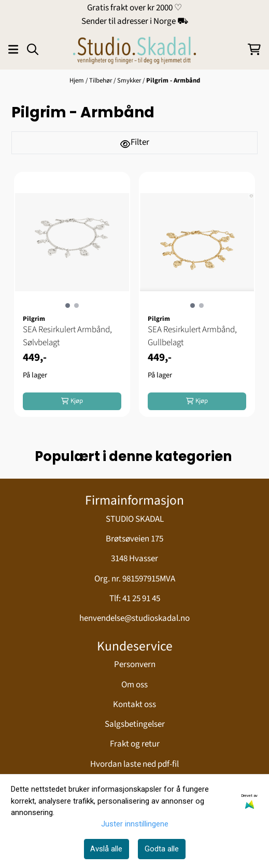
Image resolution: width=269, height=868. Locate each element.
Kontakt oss (134, 704)
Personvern (135, 664)
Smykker (130, 80)
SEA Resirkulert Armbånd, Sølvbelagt (67, 336)
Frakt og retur (135, 744)
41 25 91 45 (141, 599)
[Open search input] (33, 49)
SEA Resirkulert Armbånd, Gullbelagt (192, 336)
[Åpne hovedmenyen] (13, 49)
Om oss (134, 685)
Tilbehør (101, 80)
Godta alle (162, 849)
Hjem (77, 80)
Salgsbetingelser (135, 724)
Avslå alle (106, 849)
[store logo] (134, 49)
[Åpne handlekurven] (254, 49)
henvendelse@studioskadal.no (134, 618)
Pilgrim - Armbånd (173, 80)
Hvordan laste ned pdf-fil (134, 764)
